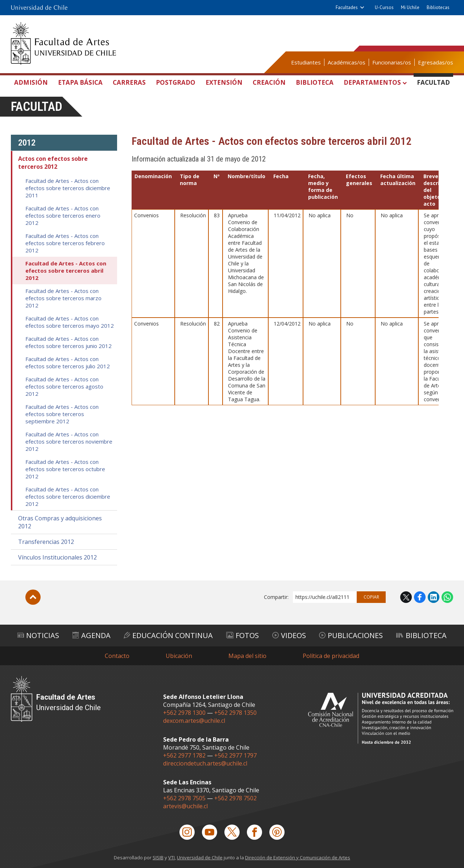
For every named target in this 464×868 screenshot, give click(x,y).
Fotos (243, 635)
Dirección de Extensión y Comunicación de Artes (298, 857)
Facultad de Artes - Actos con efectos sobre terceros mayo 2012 (70, 322)
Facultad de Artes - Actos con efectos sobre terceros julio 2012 (68, 362)
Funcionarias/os (392, 62)
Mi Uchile (410, 7)
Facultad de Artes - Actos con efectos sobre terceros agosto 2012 (64, 386)
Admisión (31, 82)
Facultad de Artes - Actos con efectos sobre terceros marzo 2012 (63, 298)
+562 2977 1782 (184, 755)
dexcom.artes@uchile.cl (194, 721)
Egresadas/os (436, 62)
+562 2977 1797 (235, 755)
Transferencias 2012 (46, 542)
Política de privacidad (331, 656)
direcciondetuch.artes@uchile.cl (205, 763)
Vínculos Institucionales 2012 (57, 557)
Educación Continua (168, 635)
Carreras (129, 82)
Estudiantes (306, 62)
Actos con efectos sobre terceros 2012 (53, 163)
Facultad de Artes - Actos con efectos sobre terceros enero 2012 (63, 215)
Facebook (420, 597)
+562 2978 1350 (235, 713)
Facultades (347, 7)
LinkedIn (434, 597)
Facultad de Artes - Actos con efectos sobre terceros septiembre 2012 (62, 414)
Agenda (92, 635)
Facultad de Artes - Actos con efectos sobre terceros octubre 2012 (65, 469)
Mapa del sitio (247, 656)
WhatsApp (447, 597)
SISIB (158, 857)
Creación (269, 82)
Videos (289, 635)
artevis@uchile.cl (185, 806)
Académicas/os (347, 62)
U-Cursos (384, 7)
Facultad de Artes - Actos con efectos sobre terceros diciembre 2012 (68, 496)
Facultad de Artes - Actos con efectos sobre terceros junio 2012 (69, 342)
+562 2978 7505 (184, 798)
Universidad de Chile (200, 857)
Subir (33, 597)
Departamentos (372, 82)
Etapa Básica (80, 82)
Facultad (433, 82)
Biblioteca (315, 82)
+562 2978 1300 (184, 713)
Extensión (224, 82)
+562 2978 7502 (235, 798)
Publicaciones (351, 635)
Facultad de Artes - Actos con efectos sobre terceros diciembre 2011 (68, 188)
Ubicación (179, 656)
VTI (171, 857)
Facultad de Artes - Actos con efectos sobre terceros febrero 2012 (65, 243)
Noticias (38, 635)
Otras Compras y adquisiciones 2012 (60, 522)
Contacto (117, 656)
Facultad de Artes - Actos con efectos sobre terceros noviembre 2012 (69, 441)
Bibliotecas (438, 7)
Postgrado (176, 82)
